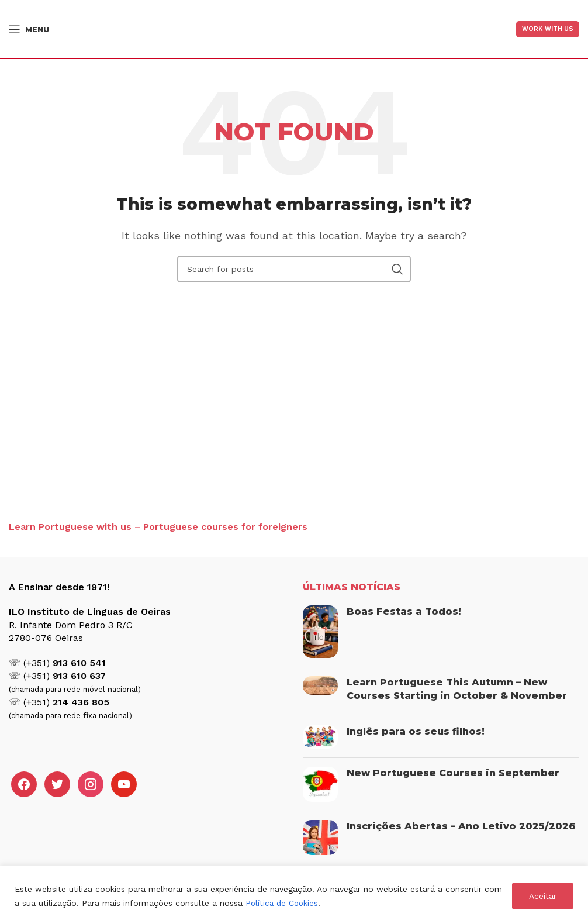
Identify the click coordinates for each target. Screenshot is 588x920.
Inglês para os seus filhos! (416, 731)
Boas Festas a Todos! (404, 611)
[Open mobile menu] (29, 29)
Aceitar (543, 896)
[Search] (294, 269)
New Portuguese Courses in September (453, 773)
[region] (294, 893)
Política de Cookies (283, 903)
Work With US (548, 29)
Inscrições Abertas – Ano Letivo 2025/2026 (461, 826)
